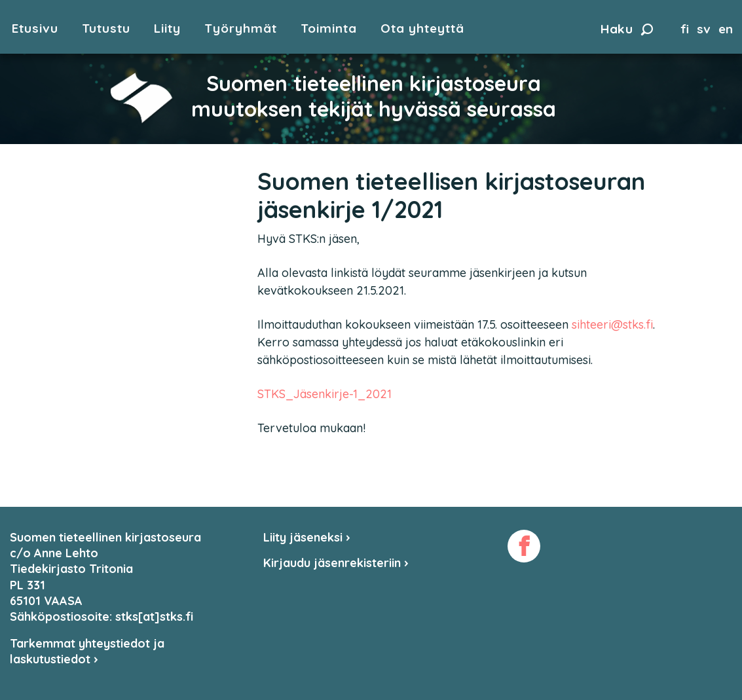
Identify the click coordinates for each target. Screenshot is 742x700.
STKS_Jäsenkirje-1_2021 (325, 394)
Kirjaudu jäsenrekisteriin (336, 563)
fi (685, 29)
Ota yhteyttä (422, 28)
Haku (627, 29)
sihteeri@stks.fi (612, 324)
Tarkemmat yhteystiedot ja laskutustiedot (87, 651)
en (726, 29)
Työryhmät (241, 28)
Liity (167, 28)
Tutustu (106, 28)
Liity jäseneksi (307, 537)
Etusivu (35, 28)
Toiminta (329, 28)
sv (704, 29)
